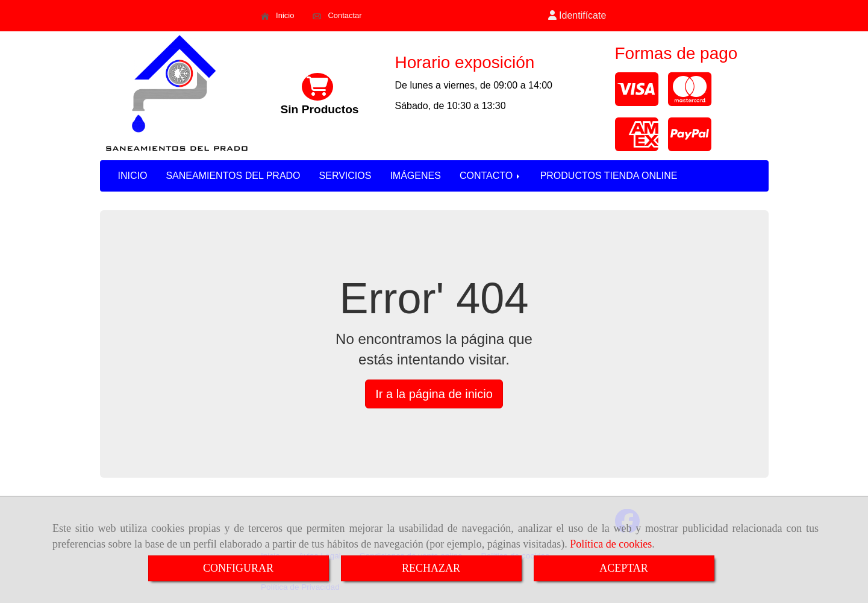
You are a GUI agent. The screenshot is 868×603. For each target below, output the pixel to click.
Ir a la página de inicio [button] (434, 394)
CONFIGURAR (238, 568)
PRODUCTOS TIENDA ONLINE (609, 176)
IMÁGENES (415, 176)
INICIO (133, 176)
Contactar (337, 16)
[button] (577, 16)
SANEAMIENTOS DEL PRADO (233, 176)
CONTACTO (491, 176)
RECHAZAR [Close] (431, 568)
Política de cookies (611, 544)
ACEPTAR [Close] (624, 568)
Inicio (277, 16)
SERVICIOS (345, 176)
